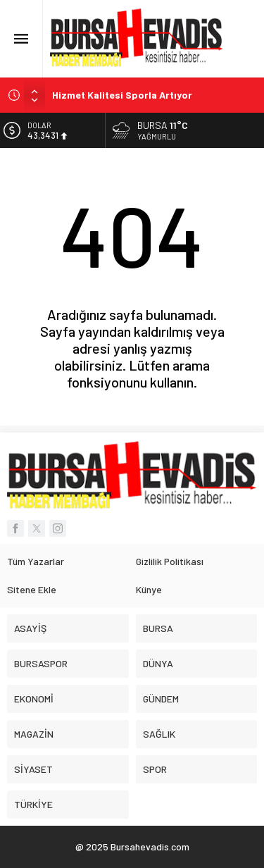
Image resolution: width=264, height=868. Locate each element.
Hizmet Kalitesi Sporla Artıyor (122, 95)
